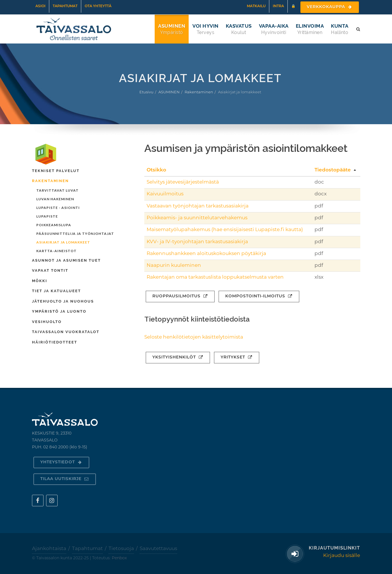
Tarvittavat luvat (57, 190)
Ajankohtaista (49, 549)
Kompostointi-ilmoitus (259, 296)
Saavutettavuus (158, 549)
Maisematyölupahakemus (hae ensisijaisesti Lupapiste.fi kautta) (225, 230)
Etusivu (146, 92)
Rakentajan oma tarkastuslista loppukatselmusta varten (215, 277)
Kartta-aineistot (56, 251)
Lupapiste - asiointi (58, 208)
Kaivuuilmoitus (165, 194)
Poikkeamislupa (54, 225)
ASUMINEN (169, 92)
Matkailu (256, 6)
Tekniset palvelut (56, 171)
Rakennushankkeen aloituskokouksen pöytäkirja (206, 254)
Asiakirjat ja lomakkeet (63, 242)
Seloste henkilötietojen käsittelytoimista (194, 337)
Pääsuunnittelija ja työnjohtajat (75, 234)
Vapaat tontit (50, 270)
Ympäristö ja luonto (59, 311)
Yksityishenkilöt (178, 357)
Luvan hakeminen (55, 199)
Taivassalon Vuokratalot (66, 332)
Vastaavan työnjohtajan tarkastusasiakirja (198, 206)
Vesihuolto (47, 322)
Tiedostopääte (333, 170)
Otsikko (156, 170)
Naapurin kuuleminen (174, 266)
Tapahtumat (65, 6)
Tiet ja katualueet (56, 291)
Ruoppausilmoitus (180, 296)
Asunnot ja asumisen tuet (66, 260)
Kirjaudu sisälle (342, 556)
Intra (278, 6)
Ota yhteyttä (98, 6)
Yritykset (237, 357)
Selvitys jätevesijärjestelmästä (183, 182)
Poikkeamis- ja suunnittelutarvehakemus (197, 218)
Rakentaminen (199, 92)
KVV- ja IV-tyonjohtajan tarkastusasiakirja (197, 242)
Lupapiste (47, 216)
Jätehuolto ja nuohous (63, 301)
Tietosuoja (121, 549)
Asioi (40, 6)
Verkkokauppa (330, 7)
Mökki (40, 281)
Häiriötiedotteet (55, 342)
